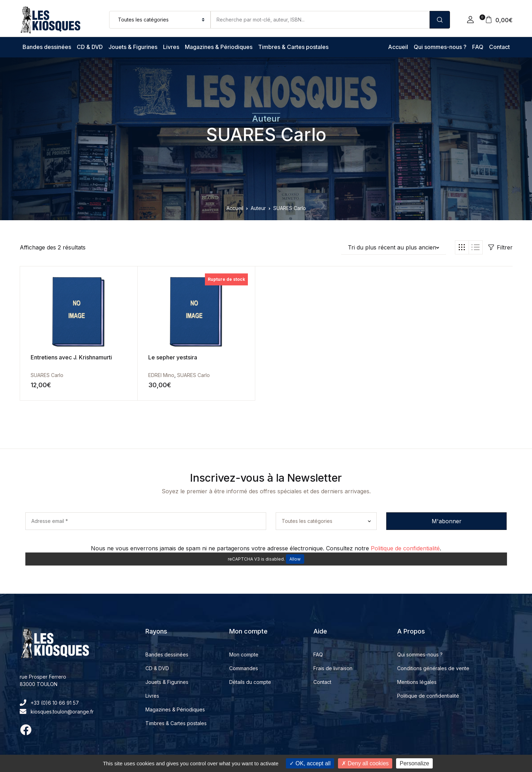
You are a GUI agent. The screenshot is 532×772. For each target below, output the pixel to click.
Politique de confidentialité (405, 548)
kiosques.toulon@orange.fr (57, 712)
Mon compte (244, 654)
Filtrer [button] (500, 247)
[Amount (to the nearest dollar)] (320, 20)
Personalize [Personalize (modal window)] (414, 763)
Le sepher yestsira (153, 357)
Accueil (398, 47)
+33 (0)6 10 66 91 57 (49, 703)
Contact (499, 47)
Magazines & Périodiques (219, 47)
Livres (171, 47)
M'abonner (447, 521)
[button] (470, 20)
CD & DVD (90, 47)
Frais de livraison (333, 668)
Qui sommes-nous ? (440, 47)
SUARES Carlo (266, 135)
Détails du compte (250, 682)
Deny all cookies (365, 763)
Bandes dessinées (47, 47)
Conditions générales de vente (433, 668)
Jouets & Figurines (133, 47)
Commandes (244, 668)
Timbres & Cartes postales (293, 47)
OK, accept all (310, 763)
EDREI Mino (142, 375)
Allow (295, 559)
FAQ (478, 47)
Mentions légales (417, 682)
